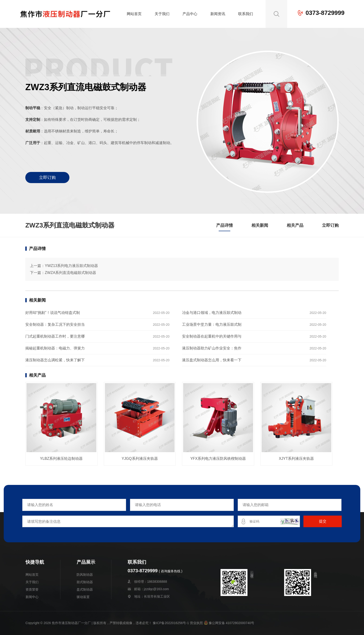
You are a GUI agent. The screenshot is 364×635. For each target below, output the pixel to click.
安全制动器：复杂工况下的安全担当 (55, 324)
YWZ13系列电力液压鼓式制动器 (71, 266)
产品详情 (224, 225)
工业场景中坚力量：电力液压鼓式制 (212, 324)
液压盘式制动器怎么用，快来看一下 (212, 360)
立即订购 (47, 178)
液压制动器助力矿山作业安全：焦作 (212, 348)
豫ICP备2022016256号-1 (171, 623)
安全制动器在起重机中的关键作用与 (212, 336)
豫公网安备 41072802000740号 (229, 623)
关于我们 (162, 14)
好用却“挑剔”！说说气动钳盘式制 (53, 313)
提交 (323, 521)
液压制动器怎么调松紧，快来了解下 (55, 360)
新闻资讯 (218, 14)
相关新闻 (260, 225)
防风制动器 (85, 575)
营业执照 (196, 623)
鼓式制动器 (85, 582)
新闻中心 (32, 597)
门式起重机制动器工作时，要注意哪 (55, 336)
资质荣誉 (32, 589)
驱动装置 (83, 597)
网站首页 (134, 14)
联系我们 (246, 14)
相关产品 (295, 225)
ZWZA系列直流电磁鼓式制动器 (70, 273)
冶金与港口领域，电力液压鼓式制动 (212, 313)
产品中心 (190, 14)
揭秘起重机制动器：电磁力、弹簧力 (55, 348)
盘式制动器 (85, 589)
